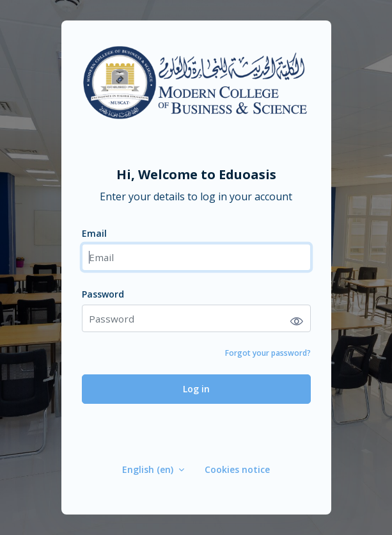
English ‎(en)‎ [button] (149, 469)
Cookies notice (237, 469)
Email (94, 233)
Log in (196, 389)
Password (103, 294)
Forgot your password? (268, 353)
